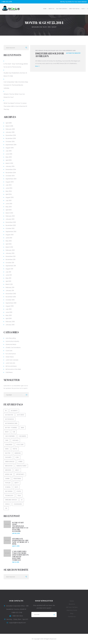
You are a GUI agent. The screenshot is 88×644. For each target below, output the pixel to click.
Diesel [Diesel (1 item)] (7, 449)
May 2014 (9, 191)
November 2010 (11, 297)
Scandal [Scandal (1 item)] (8, 487)
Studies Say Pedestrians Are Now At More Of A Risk (15, 74)
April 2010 (9, 318)
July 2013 (9, 201)
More (37, 66)
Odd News (9, 372)
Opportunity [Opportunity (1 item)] (20, 474)
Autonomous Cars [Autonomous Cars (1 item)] (11, 423)
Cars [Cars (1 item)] (7, 440)
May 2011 (8, 278)
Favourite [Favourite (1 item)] (8, 457)
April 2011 (8, 281)
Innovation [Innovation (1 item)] (9, 466)
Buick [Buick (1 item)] (7, 432)
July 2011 (8, 272)
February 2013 (10, 216)
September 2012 (11, 232)
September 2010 (11, 303)
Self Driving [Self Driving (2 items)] (9, 491)
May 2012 (9, 241)
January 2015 (10, 166)
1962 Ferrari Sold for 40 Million (50, 55)
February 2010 (10, 322)
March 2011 (9, 284)
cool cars (62, 51)
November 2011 (10, 259)
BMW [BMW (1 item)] (23, 428)
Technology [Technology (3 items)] (9, 496)
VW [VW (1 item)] (6, 508)
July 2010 (9, 309)
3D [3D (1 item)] (6, 411)
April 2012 (9, 244)
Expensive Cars (71, 51)
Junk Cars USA (10, 363)
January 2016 (10, 132)
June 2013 (9, 204)
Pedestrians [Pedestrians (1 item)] (17, 479)
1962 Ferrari (39, 51)
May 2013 (9, 207)
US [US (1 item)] (22, 500)
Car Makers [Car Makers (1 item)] (22, 436)
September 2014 (11, 179)
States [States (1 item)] (19, 491)
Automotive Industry (73, 53)
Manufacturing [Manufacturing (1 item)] (21, 466)
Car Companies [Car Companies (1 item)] (10, 436)
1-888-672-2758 (7, 2)
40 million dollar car (51, 51)
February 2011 (10, 287)
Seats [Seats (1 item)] (16, 487)
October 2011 (10, 263)
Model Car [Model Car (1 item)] (9, 474)
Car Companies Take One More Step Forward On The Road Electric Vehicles (16, 85)
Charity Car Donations (13, 348)
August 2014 (10, 182)
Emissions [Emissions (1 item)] (18, 453)
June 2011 (9, 275)
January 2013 (10, 219)
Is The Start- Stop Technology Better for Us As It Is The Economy (16, 65)
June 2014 (9, 188)
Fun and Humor (11, 354)
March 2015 (9, 163)
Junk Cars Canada (12, 360)
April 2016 (9, 123)
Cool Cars (9, 351)
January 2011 (10, 291)
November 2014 (11, 173)
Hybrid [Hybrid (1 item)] (20, 462)
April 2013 (9, 210)
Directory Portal (55, 9)
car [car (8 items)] (14, 432)
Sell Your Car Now (42, 9)
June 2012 (9, 238)
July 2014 (9, 185)
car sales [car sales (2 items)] (15, 440)
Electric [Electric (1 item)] (8, 453)
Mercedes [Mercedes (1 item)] (8, 470)
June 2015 (9, 154)
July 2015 (9, 151)
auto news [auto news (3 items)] (21, 415)
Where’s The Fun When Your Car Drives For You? (14, 96)
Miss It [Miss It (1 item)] (17, 470)
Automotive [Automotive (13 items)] (9, 415)
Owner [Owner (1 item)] (7, 479)
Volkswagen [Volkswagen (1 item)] (18, 504)
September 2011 (11, 266)
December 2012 (11, 222)
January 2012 (10, 253)
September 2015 (11, 145)
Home (25, 9)
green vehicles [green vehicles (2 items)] (10, 462)
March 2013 (9, 213)
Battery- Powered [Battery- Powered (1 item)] (11, 428)
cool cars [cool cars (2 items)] (20, 445)
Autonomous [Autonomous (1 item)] (9, 419)
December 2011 (11, 256)
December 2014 (11, 169)
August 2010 (10, 306)
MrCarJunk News (11, 366)
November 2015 (11, 138)
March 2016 (9, 126)
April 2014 (9, 194)
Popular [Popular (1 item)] (8, 483)
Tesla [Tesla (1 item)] (19, 496)
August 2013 (10, 197)
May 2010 (9, 315)
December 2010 (11, 294)
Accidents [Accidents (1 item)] (14, 411)
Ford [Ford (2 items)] (17, 457)
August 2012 (10, 235)
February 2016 (10, 129)
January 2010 (10, 325)
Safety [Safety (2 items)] (17, 483)
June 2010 (9, 312)
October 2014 (10, 176)
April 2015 (9, 160)
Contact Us (71, 9)
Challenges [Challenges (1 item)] (9, 445)
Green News (10, 357)
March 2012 (9, 247)
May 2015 (9, 157)
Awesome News (11, 344)
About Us (32, 9)
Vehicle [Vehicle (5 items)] (7, 504)
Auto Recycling (11, 338)
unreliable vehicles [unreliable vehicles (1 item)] (11, 500)
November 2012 (11, 225)
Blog (63, 9)
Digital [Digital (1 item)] (15, 449)
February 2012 (10, 250)
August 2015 (10, 148)
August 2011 (9, 269)
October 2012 (10, 228)
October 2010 (10, 300)
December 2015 (11, 135)
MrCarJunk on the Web (13, 369)
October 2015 (10, 142)
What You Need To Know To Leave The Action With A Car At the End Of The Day (15, 106)
